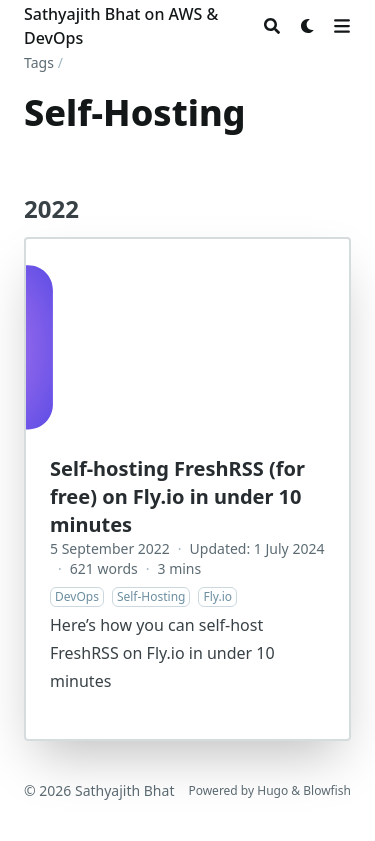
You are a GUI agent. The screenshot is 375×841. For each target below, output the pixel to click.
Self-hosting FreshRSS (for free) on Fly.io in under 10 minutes (177, 496)
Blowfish (327, 790)
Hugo (272, 790)
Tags (39, 62)
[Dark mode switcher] (308, 26)
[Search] (272, 26)
